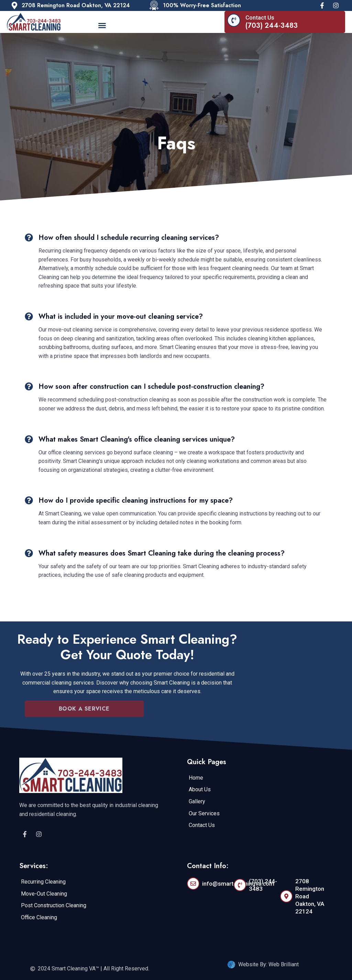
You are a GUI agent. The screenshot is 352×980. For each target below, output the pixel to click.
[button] (102, 25)
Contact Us (260, 17)
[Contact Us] (234, 20)
